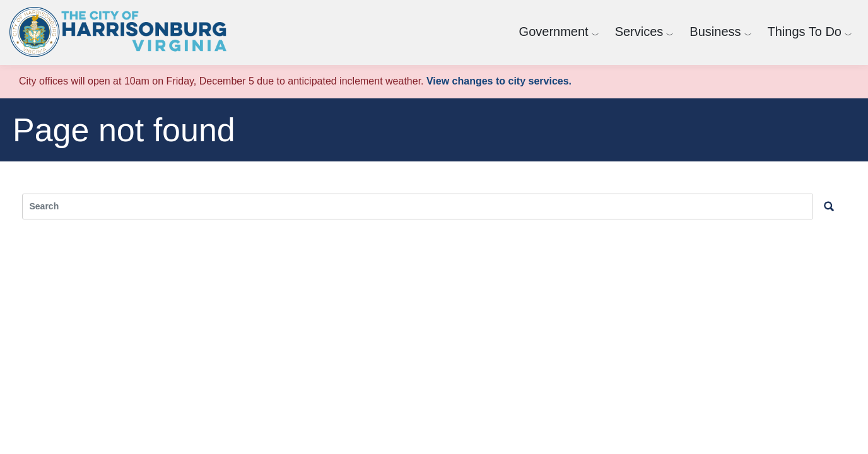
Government (554, 32)
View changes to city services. (499, 81)
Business (715, 32)
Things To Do (805, 32)
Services (639, 32)
